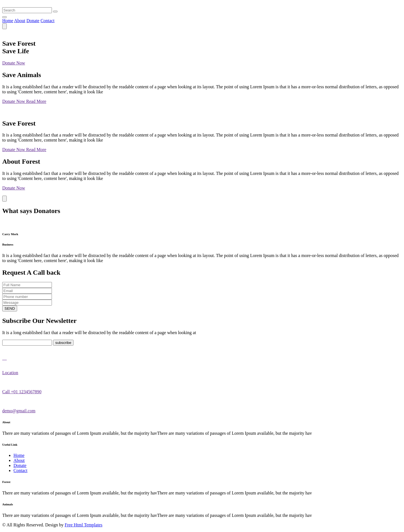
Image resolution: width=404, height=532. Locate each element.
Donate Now (14, 63)
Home (8, 21)
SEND (10, 308)
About (20, 21)
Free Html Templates (83, 525)
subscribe (63, 343)
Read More (36, 101)
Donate (33, 21)
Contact (47, 21)
